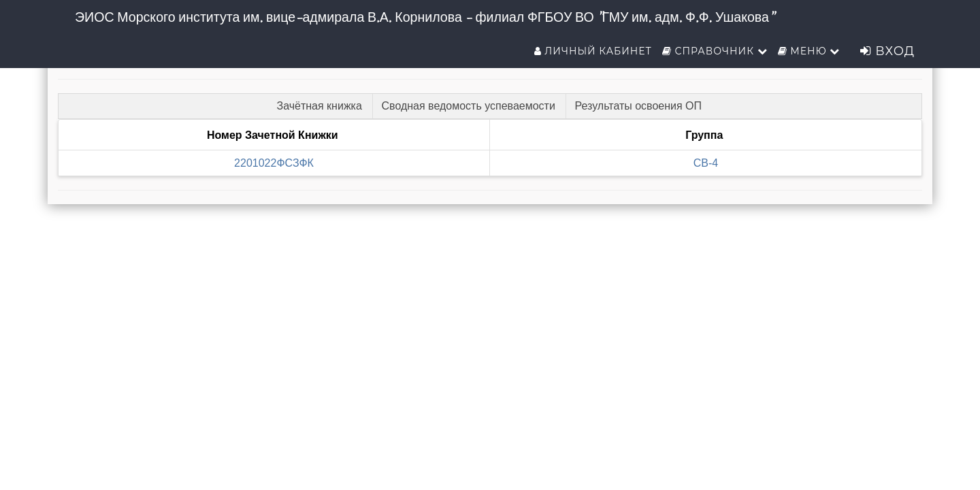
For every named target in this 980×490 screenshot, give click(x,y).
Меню (809, 51)
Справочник (715, 51)
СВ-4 (706, 163)
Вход (887, 51)
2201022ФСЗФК (274, 163)
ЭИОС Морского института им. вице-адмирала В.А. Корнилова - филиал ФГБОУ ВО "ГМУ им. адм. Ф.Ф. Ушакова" (424, 17)
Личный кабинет (593, 51)
